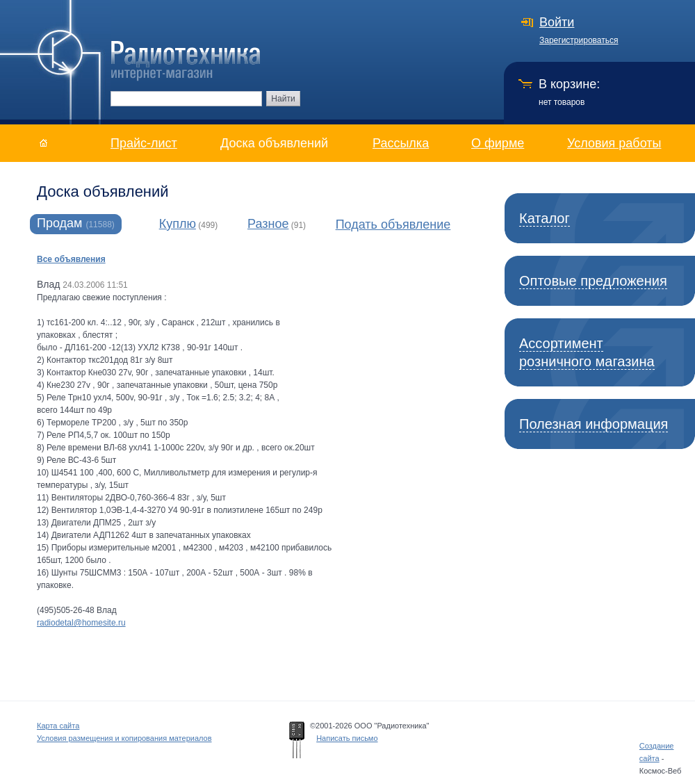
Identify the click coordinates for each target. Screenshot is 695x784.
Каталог (545, 218)
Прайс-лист (144, 143)
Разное (268, 224)
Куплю (178, 224)
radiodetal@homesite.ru (81, 623)
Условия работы (614, 143)
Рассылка (401, 143)
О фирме (498, 143)
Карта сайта (58, 726)
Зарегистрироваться (579, 40)
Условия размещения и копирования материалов (124, 738)
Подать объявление (393, 224)
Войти (557, 22)
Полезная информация (594, 424)
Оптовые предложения (593, 281)
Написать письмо (347, 738)
